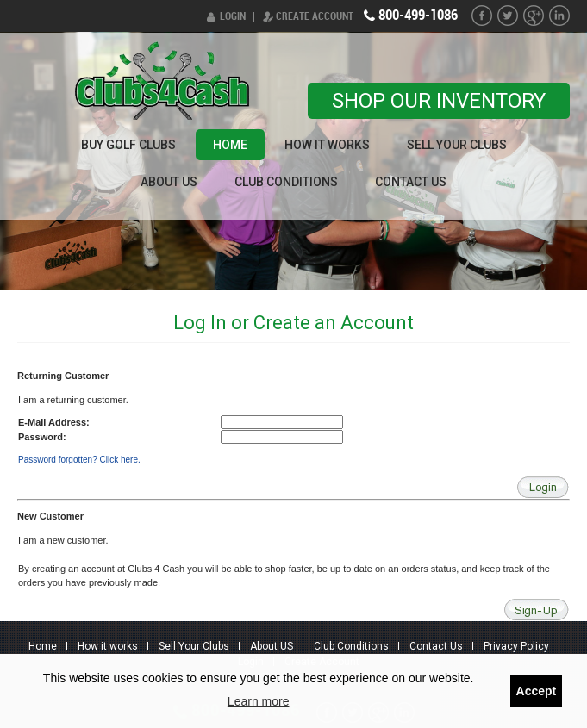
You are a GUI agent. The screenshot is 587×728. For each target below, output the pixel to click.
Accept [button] (537, 691)
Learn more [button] (259, 701)
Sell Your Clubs (457, 145)
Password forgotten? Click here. (79, 460)
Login (233, 16)
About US (169, 182)
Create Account (315, 16)
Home (230, 145)
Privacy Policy (516, 646)
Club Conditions (286, 182)
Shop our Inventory (439, 101)
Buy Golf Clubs (128, 145)
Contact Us (411, 182)
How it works (327, 145)
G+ (534, 16)
